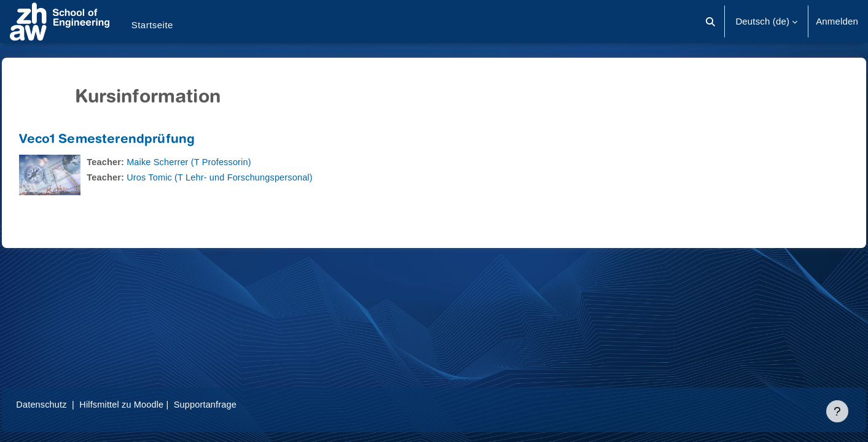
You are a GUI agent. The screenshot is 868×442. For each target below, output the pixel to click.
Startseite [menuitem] (152, 25)
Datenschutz (70, 404)
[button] (711, 21)
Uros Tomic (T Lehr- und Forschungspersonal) (252, 177)
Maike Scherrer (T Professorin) (220, 162)
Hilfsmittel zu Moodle (153, 404)
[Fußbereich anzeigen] (837, 411)
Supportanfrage (239, 404)
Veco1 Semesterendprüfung (135, 140)
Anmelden (837, 21)
